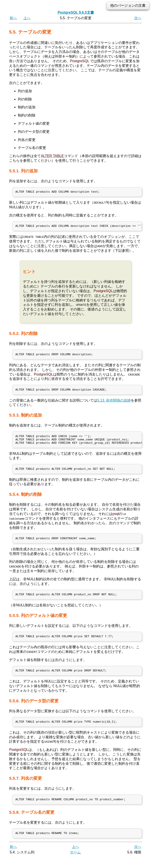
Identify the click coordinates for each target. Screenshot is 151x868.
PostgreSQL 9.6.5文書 (76, 12)
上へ (27, 18)
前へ (13, 18)
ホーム (75, 863)
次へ (138, 18)
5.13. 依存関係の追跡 (114, 403)
